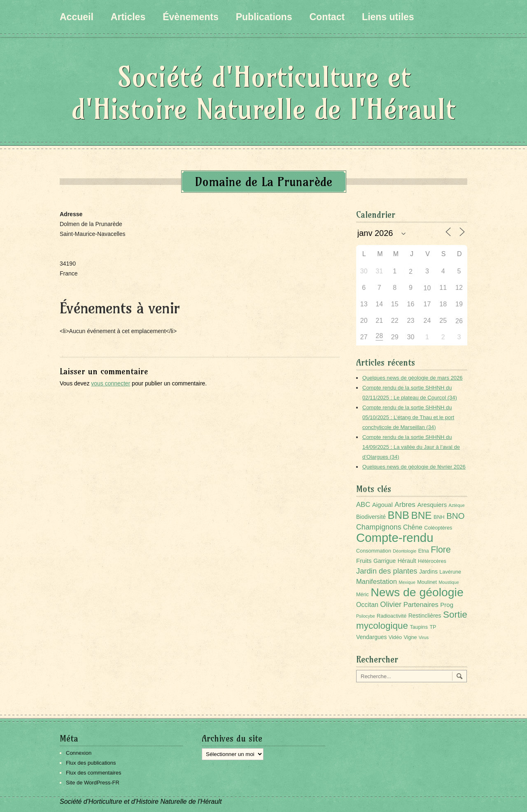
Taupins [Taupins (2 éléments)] (419, 627)
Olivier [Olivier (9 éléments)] (391, 604)
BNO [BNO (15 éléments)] (455, 516)
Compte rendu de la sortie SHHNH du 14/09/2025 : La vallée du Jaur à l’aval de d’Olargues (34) (411, 447)
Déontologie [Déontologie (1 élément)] (405, 551)
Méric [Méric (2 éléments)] (363, 595)
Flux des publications (91, 763)
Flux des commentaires (93, 773)
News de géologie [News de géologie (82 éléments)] (417, 592)
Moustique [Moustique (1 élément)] (449, 582)
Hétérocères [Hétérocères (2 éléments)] (432, 561)
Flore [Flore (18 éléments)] (441, 550)
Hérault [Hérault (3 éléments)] (407, 561)
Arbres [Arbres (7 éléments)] (405, 504)
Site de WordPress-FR (93, 783)
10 (427, 288)
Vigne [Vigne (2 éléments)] (410, 637)
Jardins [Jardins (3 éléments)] (428, 572)
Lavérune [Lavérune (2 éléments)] (450, 572)
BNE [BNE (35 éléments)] (421, 515)
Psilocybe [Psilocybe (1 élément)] (366, 616)
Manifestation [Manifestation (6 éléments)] (377, 582)
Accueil (77, 17)
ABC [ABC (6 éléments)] (363, 505)
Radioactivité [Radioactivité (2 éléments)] (392, 616)
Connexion (79, 753)
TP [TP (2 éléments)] (433, 627)
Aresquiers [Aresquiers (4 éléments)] (432, 505)
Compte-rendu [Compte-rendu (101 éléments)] (395, 538)
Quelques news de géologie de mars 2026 (413, 378)
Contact (327, 17)
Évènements (191, 17)
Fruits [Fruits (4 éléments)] (364, 561)
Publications (264, 17)
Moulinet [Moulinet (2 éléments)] (427, 582)
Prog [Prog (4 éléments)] (447, 605)
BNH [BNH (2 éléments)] (439, 517)
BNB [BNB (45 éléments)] (399, 515)
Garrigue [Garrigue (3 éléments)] (385, 561)
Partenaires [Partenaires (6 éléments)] (421, 605)
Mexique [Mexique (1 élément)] (407, 582)
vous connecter (111, 383)
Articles (128, 17)
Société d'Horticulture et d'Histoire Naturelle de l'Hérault (263, 93)
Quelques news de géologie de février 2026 (414, 467)
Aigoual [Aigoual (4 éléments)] (382, 505)
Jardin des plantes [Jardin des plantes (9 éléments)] (387, 571)
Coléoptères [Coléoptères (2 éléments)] (438, 528)
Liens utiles (388, 17)
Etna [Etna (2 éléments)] (424, 551)
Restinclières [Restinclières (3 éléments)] (425, 616)
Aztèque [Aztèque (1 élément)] (457, 505)
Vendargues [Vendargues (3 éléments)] (371, 637)
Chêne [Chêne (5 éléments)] (413, 527)
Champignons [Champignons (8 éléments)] (379, 527)
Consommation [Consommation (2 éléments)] (374, 551)
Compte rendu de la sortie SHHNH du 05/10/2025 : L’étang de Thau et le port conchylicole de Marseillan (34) (408, 417)
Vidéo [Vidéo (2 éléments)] (395, 637)
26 (459, 321)
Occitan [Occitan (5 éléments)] (367, 605)
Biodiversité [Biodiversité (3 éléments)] (371, 517)
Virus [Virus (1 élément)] (424, 637)
